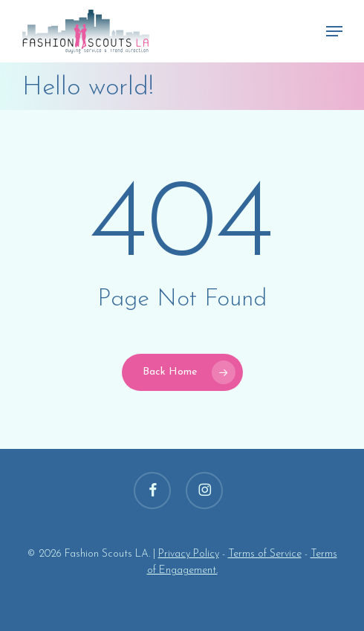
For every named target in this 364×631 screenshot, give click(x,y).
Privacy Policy (189, 554)
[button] (334, 31)
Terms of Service (265, 554)
